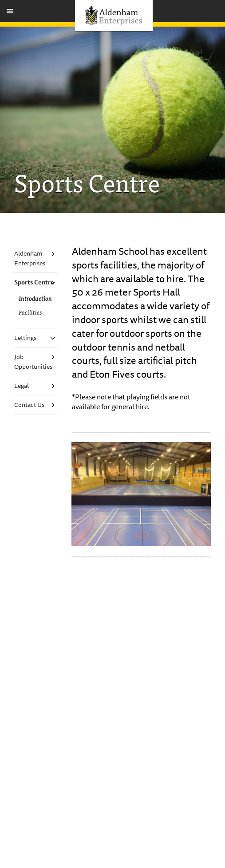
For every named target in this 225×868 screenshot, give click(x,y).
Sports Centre (34, 282)
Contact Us (29, 405)
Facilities (30, 312)
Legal (22, 386)
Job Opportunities (33, 362)
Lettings (25, 338)
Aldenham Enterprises (30, 258)
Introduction (35, 298)
